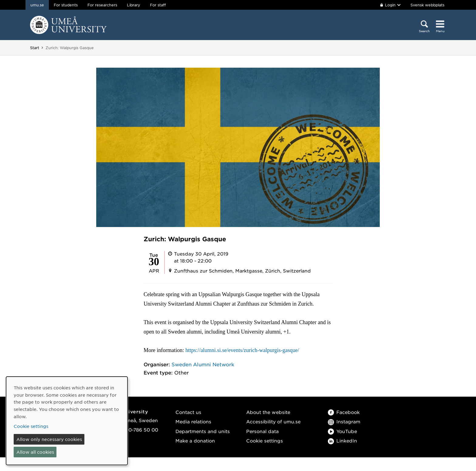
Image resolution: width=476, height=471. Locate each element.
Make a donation (195, 441)
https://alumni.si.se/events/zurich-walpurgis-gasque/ (243, 350)
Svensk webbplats (427, 5)
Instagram (344, 421)
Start (35, 48)
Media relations (193, 421)
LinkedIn (342, 441)
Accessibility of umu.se (273, 421)
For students (66, 5)
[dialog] (67, 421)
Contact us (188, 412)
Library (134, 5)
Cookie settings (265, 441)
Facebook (344, 412)
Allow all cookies (35, 452)
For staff (158, 5)
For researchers (102, 5)
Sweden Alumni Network (203, 364)
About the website (268, 412)
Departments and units (203, 431)
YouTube (342, 431)
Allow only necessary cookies (49, 439)
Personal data (262, 431)
